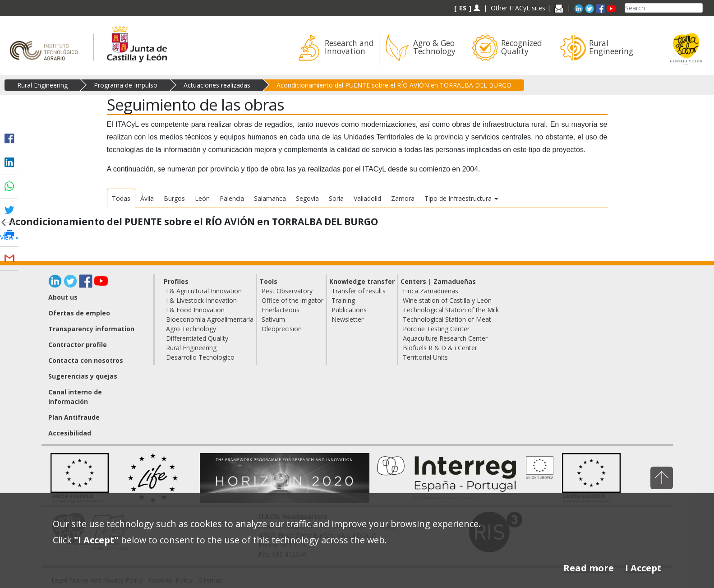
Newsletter (348, 319)
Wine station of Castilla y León (447, 300)
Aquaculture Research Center (445, 338)
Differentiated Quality (197, 338)
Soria (336, 198)
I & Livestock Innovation (201, 300)
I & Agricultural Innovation (204, 291)
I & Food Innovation (195, 310)
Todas (121, 198)
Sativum (273, 319)
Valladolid (367, 198)
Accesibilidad (70, 433)
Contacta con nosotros (86, 360)
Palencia (232, 198)
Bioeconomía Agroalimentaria (210, 319)
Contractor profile (78, 345)
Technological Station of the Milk (451, 310)
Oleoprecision (282, 329)
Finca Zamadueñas (431, 291)
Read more (589, 568)
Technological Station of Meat (447, 319)
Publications (349, 310)
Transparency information (91, 329)
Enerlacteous (281, 310)
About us (63, 297)
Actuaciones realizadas (217, 85)
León (202, 198)
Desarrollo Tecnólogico (200, 357)
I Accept (643, 568)
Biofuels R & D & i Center (440, 348)
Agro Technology (191, 329)
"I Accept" (96, 540)
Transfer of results (359, 291)
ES (463, 8)
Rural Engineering (42, 85)
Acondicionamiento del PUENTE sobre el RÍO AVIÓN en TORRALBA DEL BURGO (394, 85)
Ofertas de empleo (79, 313)
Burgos (174, 198)
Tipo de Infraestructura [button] (461, 198)
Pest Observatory (287, 291)
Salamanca (270, 198)
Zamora (403, 198)
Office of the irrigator (293, 300)
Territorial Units (425, 357)
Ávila (147, 198)
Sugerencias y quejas (83, 376)
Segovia (307, 198)
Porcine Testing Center (436, 329)
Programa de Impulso (126, 85)
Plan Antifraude (74, 417)
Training (343, 300)
